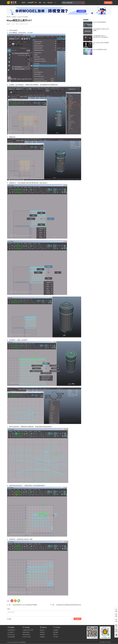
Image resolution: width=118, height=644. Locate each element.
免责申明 (42, 635)
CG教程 (14, 17)
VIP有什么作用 (26, 637)
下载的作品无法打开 (28, 630)
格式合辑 (50, 3)
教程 (40, 3)
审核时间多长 (26, 632)
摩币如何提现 (26, 635)
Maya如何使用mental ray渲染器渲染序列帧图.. (25, 605)
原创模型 (30, 3)
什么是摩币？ (11, 632)
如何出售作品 (11, 635)
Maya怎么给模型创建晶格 (100, 22)
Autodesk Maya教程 (23, 17)
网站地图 (56, 632)
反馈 (116, 631)
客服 (116, 611)
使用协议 (42, 632)
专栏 (36, 3)
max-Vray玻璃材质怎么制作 (100, 49)
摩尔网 (8, 17)
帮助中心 (56, 635)
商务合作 (42, 630)
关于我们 (56, 637)
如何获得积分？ (12, 630)
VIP (116, 626)
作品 (44, 3)
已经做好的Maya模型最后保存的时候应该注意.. (69, 605)
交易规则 (42, 637)
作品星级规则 (11, 637)
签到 (116, 616)
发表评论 (77, 619)
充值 (116, 621)
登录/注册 (108, 3)
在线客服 (56, 630)
